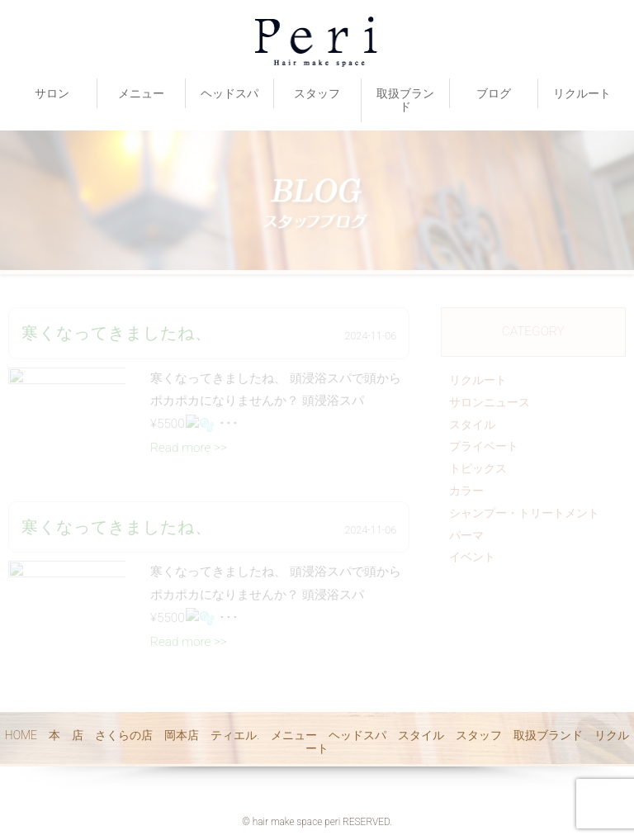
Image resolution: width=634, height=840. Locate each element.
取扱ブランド (405, 100)
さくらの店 (124, 735)
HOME (21, 735)
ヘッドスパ (229, 93)
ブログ (494, 93)
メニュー (141, 93)
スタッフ (317, 93)
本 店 (66, 735)
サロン (52, 93)
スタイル (421, 735)
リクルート (582, 93)
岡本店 (182, 735)
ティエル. (235, 735)
